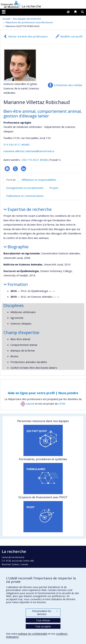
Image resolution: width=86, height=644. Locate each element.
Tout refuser (43, 620)
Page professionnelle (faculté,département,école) (15, 169)
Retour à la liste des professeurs (28, 36)
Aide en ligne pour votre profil (31, 393)
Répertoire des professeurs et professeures (29, 22)
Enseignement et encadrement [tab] (25, 188)
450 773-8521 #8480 (35, 160)
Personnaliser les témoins (45, 613)
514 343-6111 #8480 (17, 144)
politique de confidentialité (33, 634)
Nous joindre (68, 393)
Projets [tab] (54, 188)
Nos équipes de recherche (27, 19)
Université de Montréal (10, 4)
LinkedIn (24, 169)
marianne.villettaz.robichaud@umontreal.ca (29, 151)
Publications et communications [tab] (25, 196)
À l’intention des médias (68, 85)
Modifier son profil (71, 36)
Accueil (6, 19)
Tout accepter (43, 626)
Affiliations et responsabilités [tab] (39, 180)
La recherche (31, 6)
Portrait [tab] (11, 180)
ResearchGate (7, 169)
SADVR (27, 404)
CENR (62, 404)
